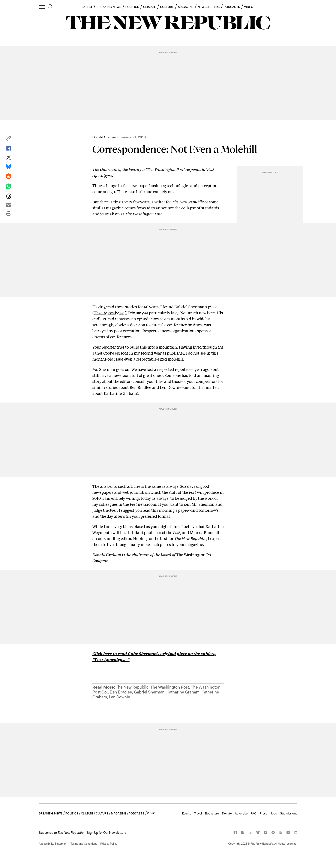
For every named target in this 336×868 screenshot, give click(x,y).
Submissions (289, 813)
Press (263, 813)
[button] (9, 139)
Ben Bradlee (121, 692)
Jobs (274, 813)
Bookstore (212, 813)
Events (187, 813)
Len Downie (119, 697)
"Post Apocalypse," (110, 313)
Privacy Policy (109, 844)
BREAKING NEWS (109, 7)
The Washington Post (170, 687)
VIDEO (249, 7)
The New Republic (132, 687)
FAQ (254, 813)
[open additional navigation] (42, 7)
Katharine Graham (183, 692)
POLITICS (132, 7)
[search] (50, 7)
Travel (198, 813)
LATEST (87, 7)
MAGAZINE (186, 7)
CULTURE (167, 7)
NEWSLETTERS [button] (209, 7)
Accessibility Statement (53, 844)
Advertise (241, 813)
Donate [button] (227, 813)
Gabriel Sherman (149, 692)
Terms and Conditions (84, 844)
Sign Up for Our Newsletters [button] (106, 833)
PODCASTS (232, 7)
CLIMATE (150, 7)
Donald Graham (104, 137)
